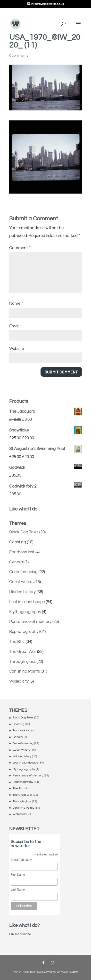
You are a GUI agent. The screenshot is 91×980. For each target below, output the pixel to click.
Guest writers (21, 582)
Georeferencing (23, 572)
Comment (20, 248)
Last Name (18, 890)
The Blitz (17, 642)
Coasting (18, 542)
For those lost (22, 552)
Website (17, 349)
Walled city (19, 681)
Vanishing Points (25, 671)
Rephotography (24, 632)
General (16, 562)
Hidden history (22, 592)
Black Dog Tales (24, 532)
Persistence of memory (30, 622)
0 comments (19, 56)
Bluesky (73, 972)
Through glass (22, 662)
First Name (18, 875)
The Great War (23, 652)
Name (16, 304)
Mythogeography (25, 612)
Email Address (21, 860)
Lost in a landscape (27, 602)
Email (15, 326)
